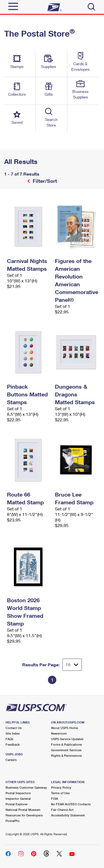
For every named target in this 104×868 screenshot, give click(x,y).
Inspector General (18, 799)
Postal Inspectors (18, 793)
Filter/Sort (44, 181)
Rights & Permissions (66, 756)
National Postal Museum (23, 810)
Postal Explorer (17, 804)
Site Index (13, 733)
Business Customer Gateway (26, 787)
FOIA (54, 799)
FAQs (9, 739)
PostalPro (13, 821)
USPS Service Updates (67, 739)
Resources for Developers (24, 815)
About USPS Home (64, 728)
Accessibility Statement (68, 815)
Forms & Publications (66, 744)
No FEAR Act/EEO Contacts (71, 804)
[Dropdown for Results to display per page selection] (72, 665)
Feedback (13, 744)
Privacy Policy (61, 787)
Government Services (66, 750)
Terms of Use (60, 793)
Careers (11, 760)
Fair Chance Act (62, 810)
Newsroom (59, 733)
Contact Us (14, 728)
